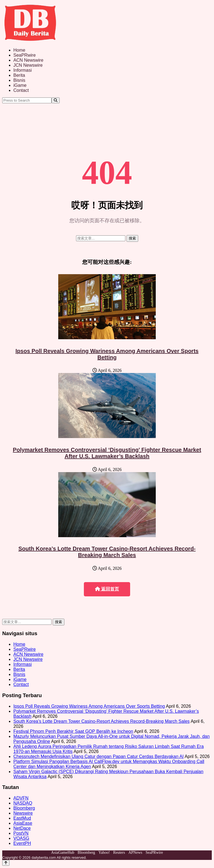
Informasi (23, 70)
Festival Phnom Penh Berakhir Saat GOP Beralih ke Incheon (73, 731)
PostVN (21, 833)
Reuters (119, 853)
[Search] (56, 100)
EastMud (22, 818)
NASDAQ (23, 803)
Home (19, 50)
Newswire (23, 813)
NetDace (22, 828)
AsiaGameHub (63, 853)
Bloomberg (24, 808)
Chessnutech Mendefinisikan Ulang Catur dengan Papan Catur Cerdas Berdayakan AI (99, 756)
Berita (19, 75)
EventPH (22, 843)
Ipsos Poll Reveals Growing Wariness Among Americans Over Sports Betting (107, 354)
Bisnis (19, 80)
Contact (21, 90)
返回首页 (107, 589)
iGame (20, 85)
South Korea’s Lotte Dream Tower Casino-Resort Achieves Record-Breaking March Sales (107, 552)
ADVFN (21, 798)
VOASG (21, 838)
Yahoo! (104, 853)
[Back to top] (6, 863)
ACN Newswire (28, 60)
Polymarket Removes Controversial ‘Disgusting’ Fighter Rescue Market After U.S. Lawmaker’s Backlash (107, 453)
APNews (135, 853)
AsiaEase (23, 823)
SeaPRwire (25, 55)
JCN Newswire (28, 65)
